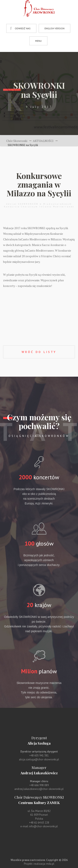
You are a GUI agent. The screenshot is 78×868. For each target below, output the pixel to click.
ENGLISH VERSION (54, 28)
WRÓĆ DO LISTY (39, 352)
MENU (38, 41)
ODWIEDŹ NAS (23, 28)
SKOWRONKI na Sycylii (23, 145)
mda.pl (50, 864)
